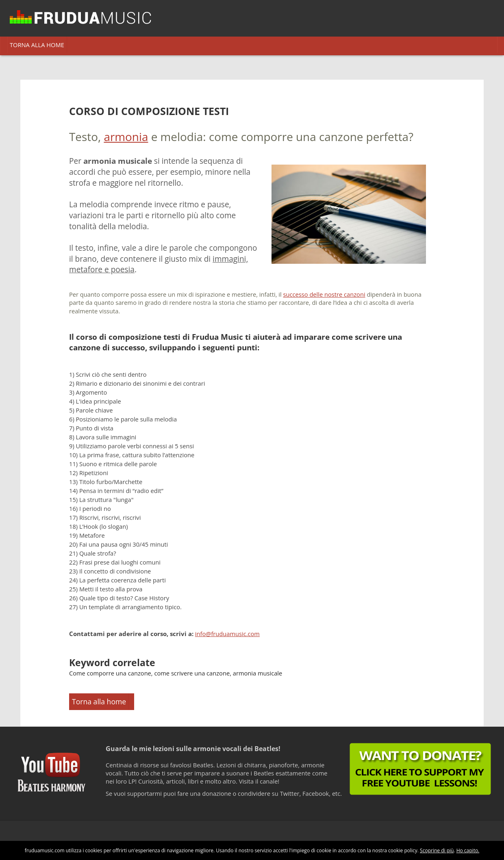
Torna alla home (99, 701)
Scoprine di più (437, 850)
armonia (126, 137)
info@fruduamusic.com (227, 634)
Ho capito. (468, 850)
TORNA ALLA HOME (37, 45)
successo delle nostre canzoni (324, 294)
